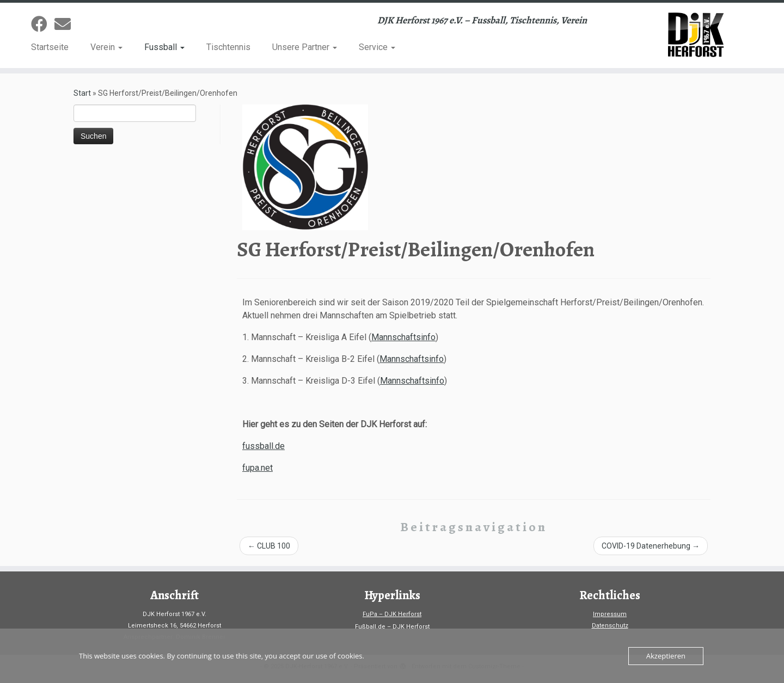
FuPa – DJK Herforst (392, 614)
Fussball (164, 47)
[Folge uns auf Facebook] (43, 24)
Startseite (50, 47)
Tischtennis (228, 47)
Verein (106, 47)
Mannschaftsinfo (403, 337)
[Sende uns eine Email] (66, 24)
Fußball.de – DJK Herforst (392, 627)
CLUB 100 (269, 546)
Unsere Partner (305, 47)
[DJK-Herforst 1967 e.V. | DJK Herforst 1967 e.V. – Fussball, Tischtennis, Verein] (694, 35)
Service (377, 47)
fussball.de (264, 446)
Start (82, 93)
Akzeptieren (666, 656)
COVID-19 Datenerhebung (651, 546)
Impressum (610, 614)
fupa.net (258, 468)
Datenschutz (610, 626)
